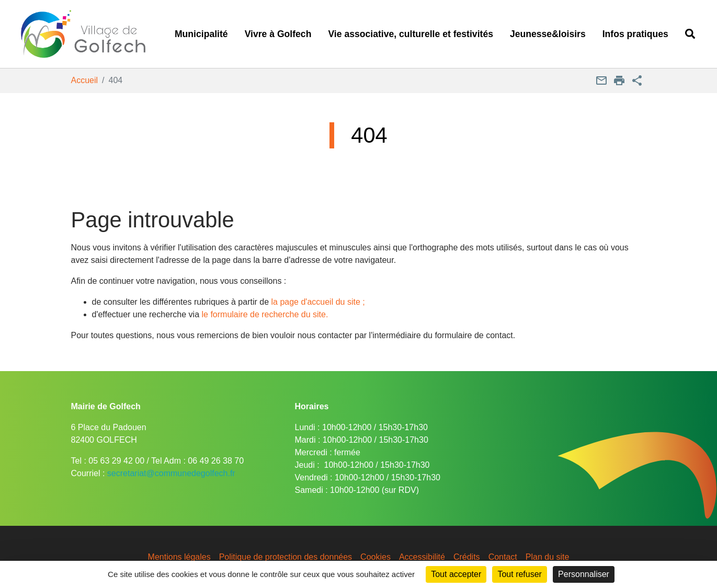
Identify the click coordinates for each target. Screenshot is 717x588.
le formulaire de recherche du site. (265, 314)
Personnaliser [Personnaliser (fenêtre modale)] (584, 574)
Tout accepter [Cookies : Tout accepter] (456, 574)
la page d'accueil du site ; (318, 302)
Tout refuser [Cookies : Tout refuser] (519, 574)
